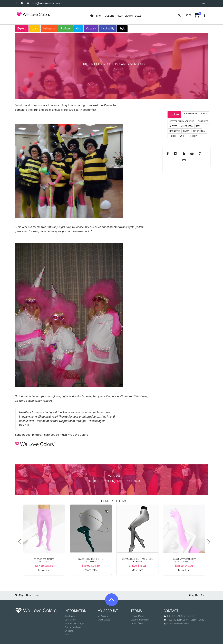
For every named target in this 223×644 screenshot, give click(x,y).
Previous (18, 542)
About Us (193, 595)
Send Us (20, 435)
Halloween (49, 29)
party (186, 131)
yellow (194, 136)
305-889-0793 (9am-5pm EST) (182, 616)
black (204, 114)
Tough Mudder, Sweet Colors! (114, 481)
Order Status (104, 620)
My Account (103, 616)
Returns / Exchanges (74, 623)
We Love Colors (103, 105)
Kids (78, 29)
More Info (44, 570)
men (198, 126)
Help (29, 595)
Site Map (19, 595)
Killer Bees (187, 126)
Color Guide (70, 620)
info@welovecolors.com (46, 3)
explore (174, 114)
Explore (22, 29)
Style (122, 29)
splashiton (199, 131)
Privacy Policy (137, 616)
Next (210, 542)
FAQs (67, 635)
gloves (173, 126)
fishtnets (203, 121)
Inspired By (108, 29)
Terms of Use (137, 623)
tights (173, 136)
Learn (35, 29)
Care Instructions (73, 627)
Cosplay (91, 29)
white (183, 136)
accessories (190, 114)
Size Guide (70, 616)
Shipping (69, 631)
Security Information (140, 620)
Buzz (203, 595)
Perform (66, 29)
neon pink (174, 131)
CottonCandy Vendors (182, 121)
